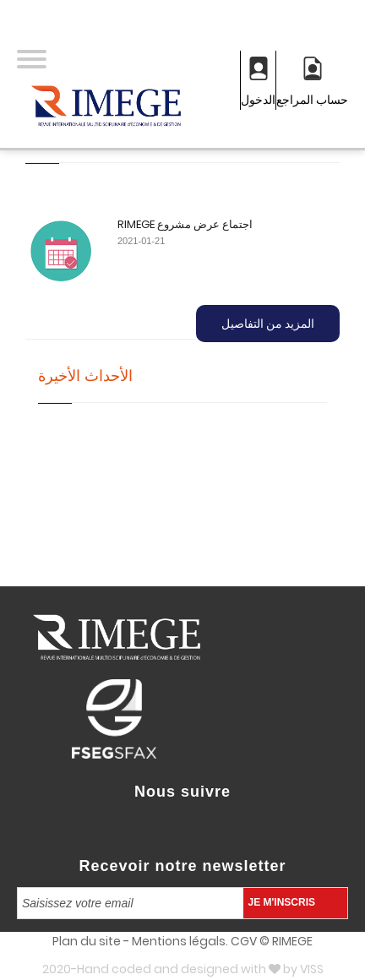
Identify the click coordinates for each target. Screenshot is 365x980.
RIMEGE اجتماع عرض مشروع (185, 224)
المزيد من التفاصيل (268, 324)
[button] (32, 60)
